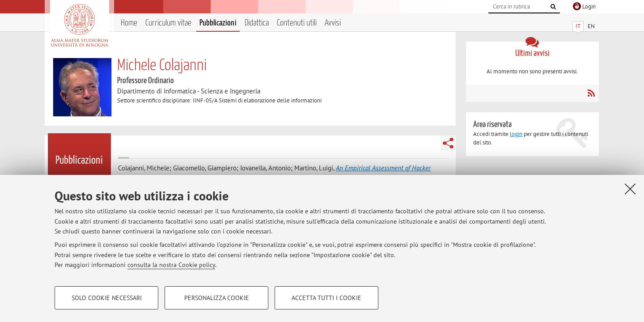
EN (591, 26)
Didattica (257, 23)
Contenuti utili (297, 23)
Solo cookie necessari (107, 298)
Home (129, 23)
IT (578, 26)
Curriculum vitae (168, 23)
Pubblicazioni (218, 23)
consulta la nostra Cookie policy (171, 265)
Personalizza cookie (217, 298)
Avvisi (333, 23)
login (516, 134)
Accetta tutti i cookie (326, 298)
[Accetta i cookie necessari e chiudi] (630, 189)
